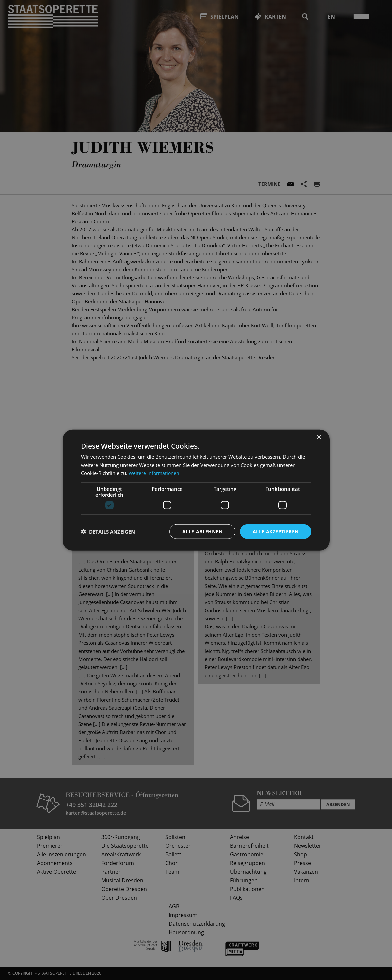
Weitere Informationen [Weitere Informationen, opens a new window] (155, 473)
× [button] (319, 437)
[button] (108, 532)
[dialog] (196, 490)
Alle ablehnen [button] (202, 531)
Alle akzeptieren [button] (275, 531)
